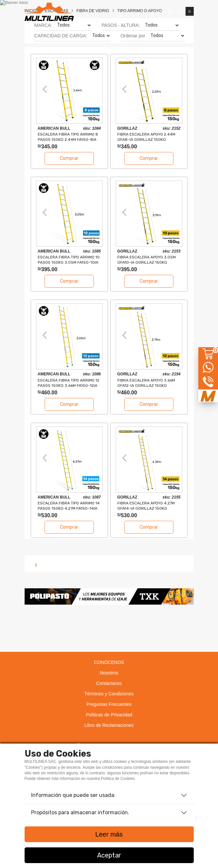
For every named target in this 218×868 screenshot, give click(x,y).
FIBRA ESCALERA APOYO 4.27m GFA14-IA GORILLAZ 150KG (146, 506)
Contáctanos (109, 683)
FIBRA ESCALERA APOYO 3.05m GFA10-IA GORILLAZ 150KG (147, 260)
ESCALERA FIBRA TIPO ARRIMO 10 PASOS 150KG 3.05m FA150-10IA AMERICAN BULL (69, 260)
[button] (37, 596)
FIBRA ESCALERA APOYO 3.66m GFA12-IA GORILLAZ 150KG (146, 383)
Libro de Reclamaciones (109, 725)
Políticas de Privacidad (109, 715)
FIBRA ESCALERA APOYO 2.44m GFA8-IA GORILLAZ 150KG (146, 137)
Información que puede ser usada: (73, 795)
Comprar (69, 158)
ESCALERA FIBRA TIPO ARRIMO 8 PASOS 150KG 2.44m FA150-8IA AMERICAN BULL (68, 137)
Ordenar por (133, 36)
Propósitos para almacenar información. (80, 812)
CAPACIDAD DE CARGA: (61, 36)
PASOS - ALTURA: (121, 25)
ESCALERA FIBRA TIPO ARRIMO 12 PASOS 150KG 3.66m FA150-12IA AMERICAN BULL (69, 383)
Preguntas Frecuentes (109, 704)
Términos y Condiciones (109, 694)
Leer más (109, 834)
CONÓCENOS (109, 662)
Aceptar (109, 855)
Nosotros (109, 673)
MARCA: (43, 25)
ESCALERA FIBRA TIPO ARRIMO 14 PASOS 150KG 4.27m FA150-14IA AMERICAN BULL (69, 506)
